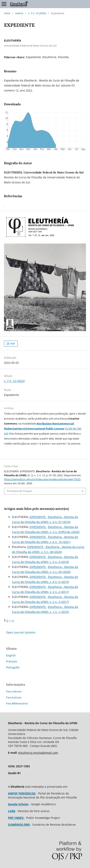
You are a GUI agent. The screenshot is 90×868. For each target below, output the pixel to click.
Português (13, 667)
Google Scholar (18, 804)
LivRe (12, 811)
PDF (12, 344)
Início (7, 13)
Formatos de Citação (19, 491)
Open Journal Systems (21, 632)
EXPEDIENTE (38, 517)
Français (12, 661)
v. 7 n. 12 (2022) (37, 13)
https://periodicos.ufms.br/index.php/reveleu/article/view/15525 (42, 479)
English (11, 655)
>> (13, 620)
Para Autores (14, 697)
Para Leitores (14, 691)
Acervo (19, 13)
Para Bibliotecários (17, 703)
